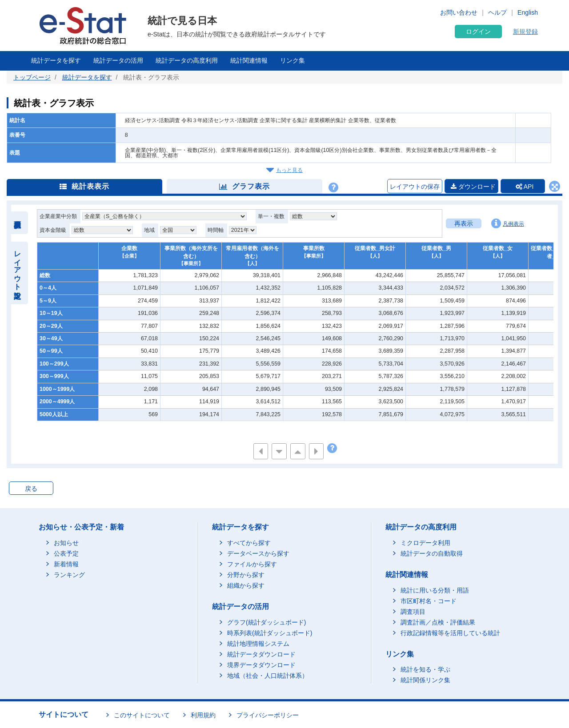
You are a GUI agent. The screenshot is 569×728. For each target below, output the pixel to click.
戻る (31, 489)
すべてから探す (249, 543)
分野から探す (246, 575)
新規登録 (525, 32)
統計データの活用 (118, 60)
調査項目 (413, 612)
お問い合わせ (459, 12)
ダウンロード (473, 187)
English (528, 12)
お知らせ (66, 543)
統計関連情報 (249, 60)
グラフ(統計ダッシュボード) (266, 622)
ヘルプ (497, 12)
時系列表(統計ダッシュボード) (270, 633)
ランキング (69, 575)
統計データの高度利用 (187, 60)
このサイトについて (142, 715)
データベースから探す (258, 553)
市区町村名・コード (429, 601)
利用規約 (203, 715)
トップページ (32, 77)
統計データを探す (56, 60)
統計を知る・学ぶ (425, 669)
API (525, 187)
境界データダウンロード (261, 665)
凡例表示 (508, 223)
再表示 (464, 223)
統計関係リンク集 (425, 680)
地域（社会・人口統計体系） (268, 676)
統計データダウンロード (261, 654)
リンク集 (293, 60)
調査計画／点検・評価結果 (438, 622)
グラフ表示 (244, 186)
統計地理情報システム (258, 644)
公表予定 (66, 553)
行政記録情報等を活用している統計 (450, 633)
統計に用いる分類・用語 (435, 590)
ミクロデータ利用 (425, 543)
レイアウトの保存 (415, 187)
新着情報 (66, 564)
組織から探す (246, 585)
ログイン (478, 32)
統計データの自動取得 (432, 553)
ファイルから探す (252, 564)
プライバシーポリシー (268, 715)
